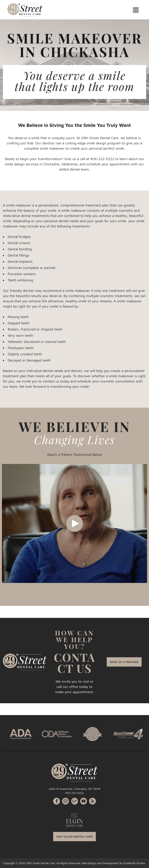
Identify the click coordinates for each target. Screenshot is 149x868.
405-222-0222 (74, 793)
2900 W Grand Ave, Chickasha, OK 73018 (74, 789)
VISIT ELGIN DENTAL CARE (75, 836)
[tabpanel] (74, 523)
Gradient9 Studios (134, 863)
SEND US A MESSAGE (124, 662)
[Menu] (136, 10)
